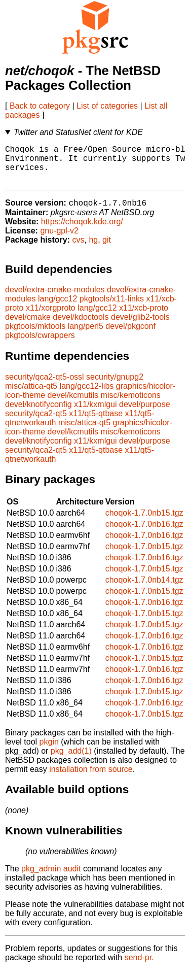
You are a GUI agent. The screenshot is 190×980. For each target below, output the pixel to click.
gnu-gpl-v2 (59, 240)
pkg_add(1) (71, 761)
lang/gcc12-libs (87, 396)
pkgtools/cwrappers (40, 345)
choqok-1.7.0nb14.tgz (144, 589)
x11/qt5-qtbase (96, 423)
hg (93, 249)
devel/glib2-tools (140, 327)
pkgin (49, 751)
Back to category (40, 106)
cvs (79, 249)
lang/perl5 (86, 336)
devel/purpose (145, 414)
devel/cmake (28, 327)
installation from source (91, 779)
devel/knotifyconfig (39, 414)
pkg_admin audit (51, 878)
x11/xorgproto (51, 317)
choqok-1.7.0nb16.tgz (144, 534)
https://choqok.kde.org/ (82, 231)
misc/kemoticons (131, 405)
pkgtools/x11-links (112, 308)
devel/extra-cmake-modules (55, 299)
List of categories (107, 106)
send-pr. (139, 967)
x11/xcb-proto (144, 317)
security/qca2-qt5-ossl (45, 386)
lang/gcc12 (58, 308)
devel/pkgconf (130, 336)
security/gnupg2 (115, 386)
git (107, 249)
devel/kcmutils (73, 405)
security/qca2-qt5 (36, 423)
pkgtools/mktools (35, 336)
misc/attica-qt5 (31, 396)
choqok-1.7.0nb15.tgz (144, 522)
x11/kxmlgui (95, 414)
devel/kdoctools (81, 327)
